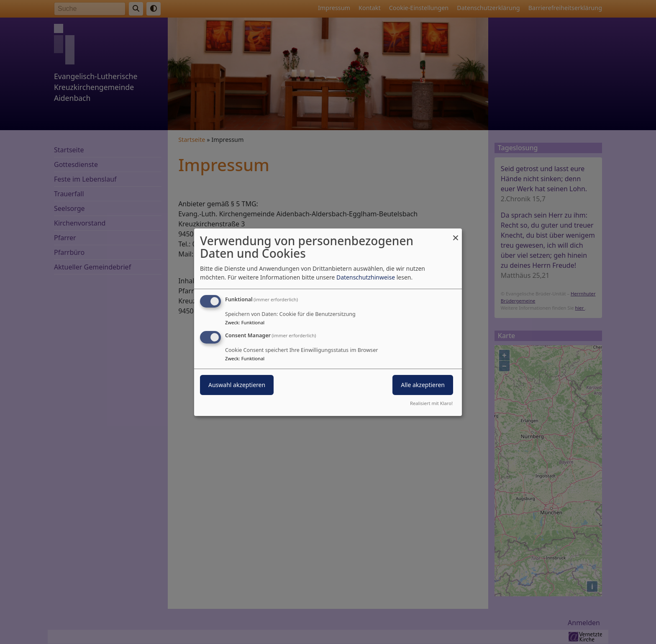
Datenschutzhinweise (366, 277)
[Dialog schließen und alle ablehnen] (456, 233)
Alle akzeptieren (423, 385)
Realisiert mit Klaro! (431, 403)
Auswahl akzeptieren (237, 385)
